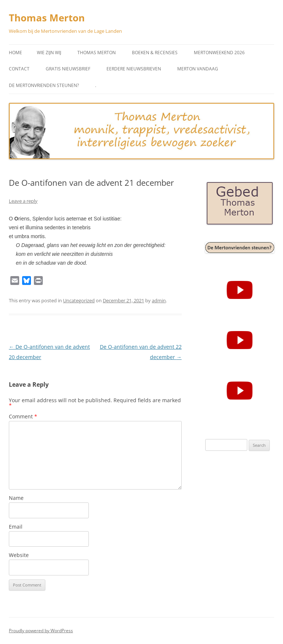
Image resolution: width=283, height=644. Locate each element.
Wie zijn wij (49, 53)
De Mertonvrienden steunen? (44, 85)
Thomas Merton (47, 18)
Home (15, 53)
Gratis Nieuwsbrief (68, 69)
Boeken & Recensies (155, 53)
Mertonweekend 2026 (219, 53)
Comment (23, 416)
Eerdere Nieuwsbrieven (134, 69)
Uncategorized (79, 300)
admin (159, 300)
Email (16, 527)
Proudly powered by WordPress (41, 631)
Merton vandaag (198, 69)
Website (19, 555)
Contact (19, 69)
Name (16, 498)
